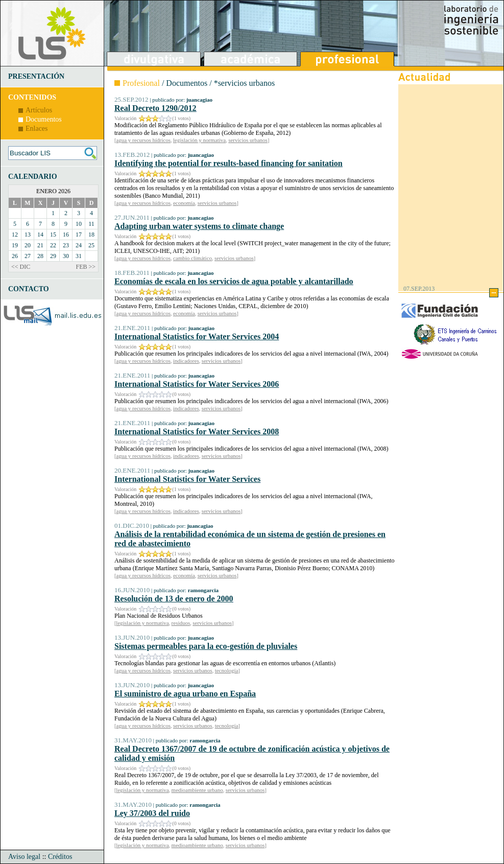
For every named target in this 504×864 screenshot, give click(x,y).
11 (91, 224)
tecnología (227, 670)
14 (40, 235)
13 (28, 235)
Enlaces (37, 129)
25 (91, 245)
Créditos (60, 857)
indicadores (186, 361)
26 (15, 256)
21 (40, 245)
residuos (181, 623)
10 (79, 224)
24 (79, 245)
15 (53, 235)
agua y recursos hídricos (143, 140)
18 (91, 235)
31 (79, 256)
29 (53, 256)
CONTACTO (29, 289)
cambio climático (193, 258)
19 (15, 245)
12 (15, 235)
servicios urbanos (248, 140)
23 (66, 245)
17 (79, 235)
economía (184, 203)
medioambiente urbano (197, 790)
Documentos (44, 119)
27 (28, 256)
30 (66, 256)
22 (53, 245)
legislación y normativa (199, 140)
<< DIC (21, 267)
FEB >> (86, 267)
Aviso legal (24, 857)
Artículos (39, 110)
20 (28, 245)
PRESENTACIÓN (36, 76)
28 (40, 256)
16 (66, 235)
